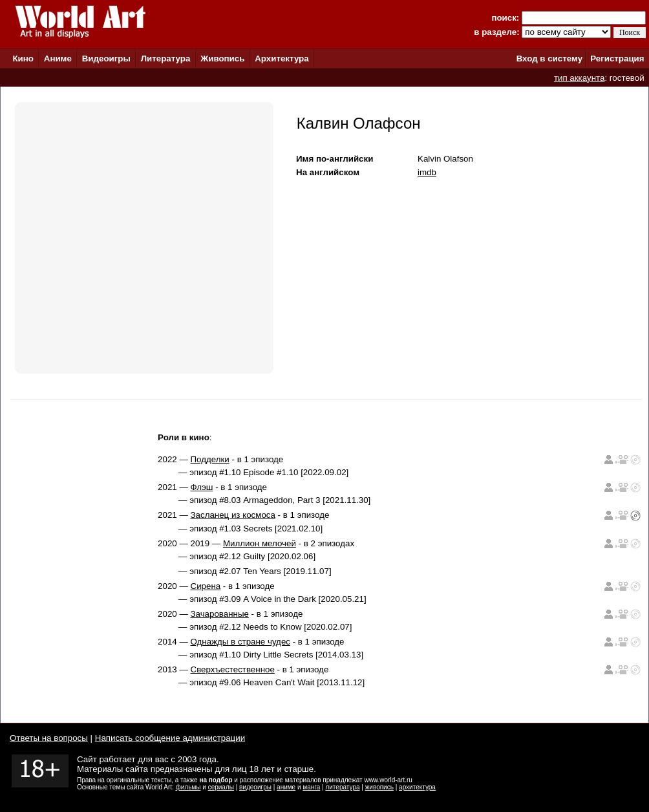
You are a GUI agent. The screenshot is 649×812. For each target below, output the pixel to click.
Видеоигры (106, 59)
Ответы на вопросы (49, 738)
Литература (166, 59)
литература (342, 787)
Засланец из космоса (233, 515)
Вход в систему (549, 59)
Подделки (210, 459)
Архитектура (282, 59)
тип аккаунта (580, 78)
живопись (379, 787)
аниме (286, 787)
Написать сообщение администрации (170, 738)
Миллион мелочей (260, 543)
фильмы (188, 787)
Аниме (58, 59)
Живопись (222, 59)
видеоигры (255, 787)
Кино (23, 59)
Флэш (202, 487)
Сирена (206, 586)
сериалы (221, 787)
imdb (427, 172)
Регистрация (617, 59)
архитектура (417, 787)
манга (311, 787)
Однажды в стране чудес (240, 642)
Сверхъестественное (233, 669)
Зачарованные (220, 614)
